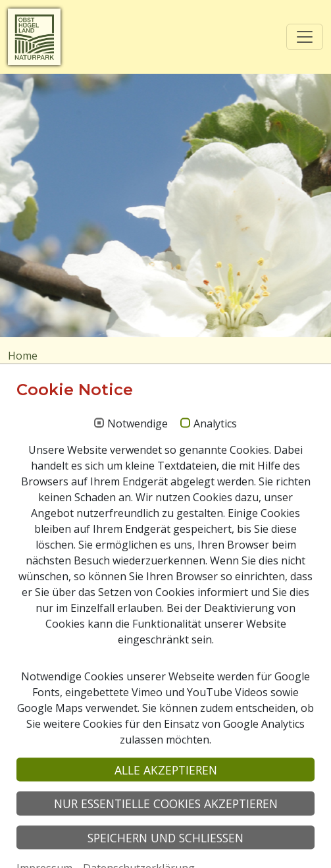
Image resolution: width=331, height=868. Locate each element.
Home (23, 356)
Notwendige (138, 594)
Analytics (215, 594)
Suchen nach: (40, 472)
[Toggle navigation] (305, 37)
